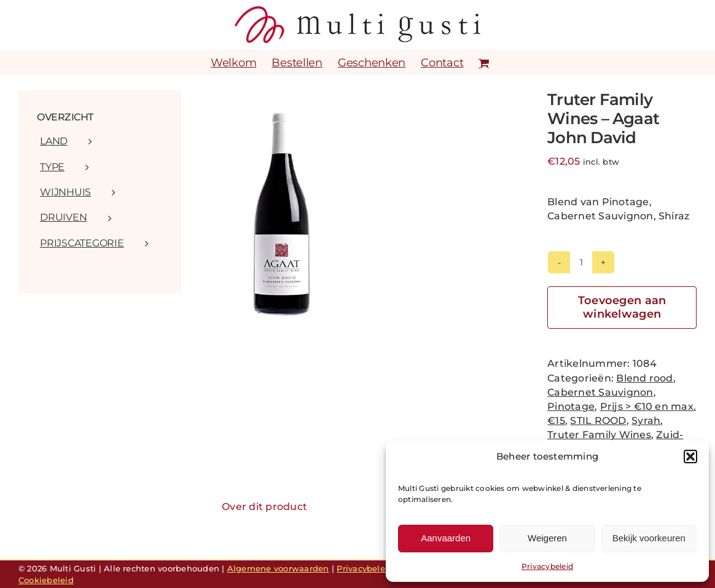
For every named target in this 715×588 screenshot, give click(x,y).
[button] (690, 457)
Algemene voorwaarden (278, 568)
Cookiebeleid (46, 580)
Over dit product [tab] (264, 507)
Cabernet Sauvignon (600, 392)
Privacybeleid (547, 566)
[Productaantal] (581, 262)
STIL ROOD (598, 421)
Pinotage (571, 406)
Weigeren (547, 538)
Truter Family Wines (599, 435)
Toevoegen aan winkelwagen (622, 307)
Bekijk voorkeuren (649, 538)
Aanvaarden (446, 538)
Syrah (646, 421)
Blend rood (644, 378)
